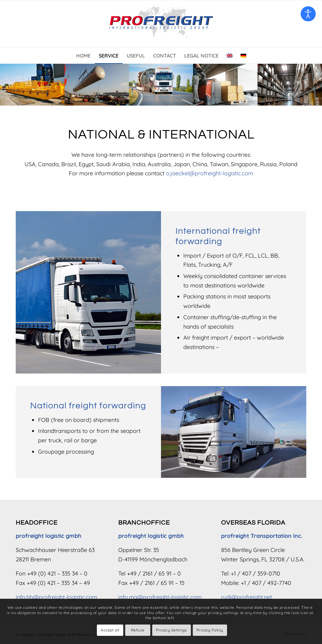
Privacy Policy (210, 630)
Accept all (110, 630)
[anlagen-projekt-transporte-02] (97, 85)
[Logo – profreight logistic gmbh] (161, 24)
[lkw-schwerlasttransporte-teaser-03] (161, 85)
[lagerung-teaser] (290, 85)
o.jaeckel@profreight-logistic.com (210, 173)
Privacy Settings (172, 630)
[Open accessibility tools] (308, 14)
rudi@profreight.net (247, 597)
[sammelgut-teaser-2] (225, 85)
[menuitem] (83, 56)
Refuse (138, 630)
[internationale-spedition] (32, 85)
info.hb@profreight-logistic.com (56, 597)
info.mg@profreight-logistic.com (160, 597)
